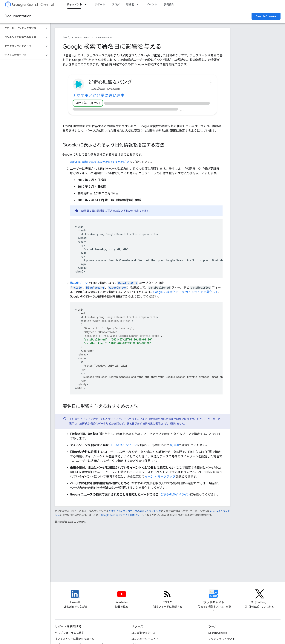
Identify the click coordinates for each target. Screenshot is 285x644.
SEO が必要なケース (143, 633)
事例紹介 (169, 4)
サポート (100, 4)
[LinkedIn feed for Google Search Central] (76, 597)
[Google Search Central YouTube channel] (122, 597)
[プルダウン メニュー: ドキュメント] (87, 4)
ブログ (116, 4)
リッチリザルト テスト (222, 639)
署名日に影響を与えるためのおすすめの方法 (100, 162)
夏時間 (174, 445)
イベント (152, 4)
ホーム (66, 37)
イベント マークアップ (160, 477)
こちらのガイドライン (175, 494)
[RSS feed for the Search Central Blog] (168, 597)
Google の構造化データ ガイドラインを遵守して (186, 292)
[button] (22, 28)
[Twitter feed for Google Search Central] (260, 597)
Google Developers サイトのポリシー (121, 515)
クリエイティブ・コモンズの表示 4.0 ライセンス (135, 511)
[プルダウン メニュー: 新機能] (139, 4)
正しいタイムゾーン (124, 445)
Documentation (18, 16)
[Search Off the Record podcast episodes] (214, 597)
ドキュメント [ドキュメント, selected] (74, 4)
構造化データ (79, 283)
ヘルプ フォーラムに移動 (69, 633)
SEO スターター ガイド (145, 639)
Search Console (266, 16)
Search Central (33, 5)
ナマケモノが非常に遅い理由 (99, 96)
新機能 (130, 4)
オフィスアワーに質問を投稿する (74, 639)
